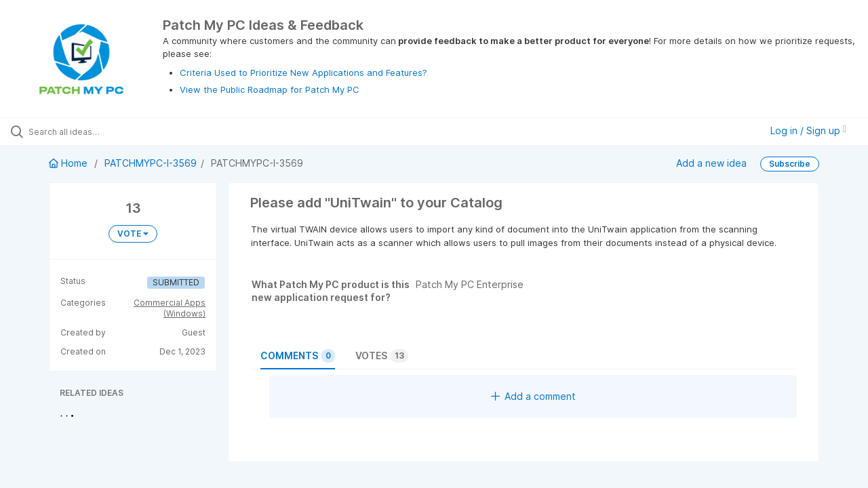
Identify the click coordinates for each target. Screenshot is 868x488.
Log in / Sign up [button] (808, 130)
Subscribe (790, 164)
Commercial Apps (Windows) (170, 308)
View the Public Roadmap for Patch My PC (270, 89)
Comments (298, 356)
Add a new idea (711, 163)
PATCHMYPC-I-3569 (151, 163)
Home (70, 163)
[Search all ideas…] (104, 131)
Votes (382, 356)
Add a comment (533, 396)
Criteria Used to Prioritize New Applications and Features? (303, 73)
